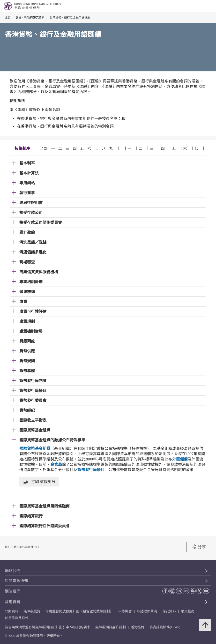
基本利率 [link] (27, 163)
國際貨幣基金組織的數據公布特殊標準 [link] (52, 440)
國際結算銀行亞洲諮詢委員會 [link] (45, 526)
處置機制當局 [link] (31, 331)
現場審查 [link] (27, 262)
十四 (161, 148)
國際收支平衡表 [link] (33, 420)
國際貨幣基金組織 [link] (35, 430)
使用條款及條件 (17, 618)
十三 (150, 148)
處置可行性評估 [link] (33, 312)
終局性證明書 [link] (31, 203)
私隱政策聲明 (147, 611)
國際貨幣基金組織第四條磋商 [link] (45, 506)
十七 (194, 148)
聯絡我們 (13, 571)
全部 (44, 148)
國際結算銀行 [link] (31, 516)
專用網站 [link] (27, 183)
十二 (139, 148)
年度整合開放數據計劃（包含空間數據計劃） (79, 611)
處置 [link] (23, 302)
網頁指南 (188, 611)
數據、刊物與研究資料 (30, 18)
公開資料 (12, 611)
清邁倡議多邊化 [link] (33, 252)
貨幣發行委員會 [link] (33, 401)
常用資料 (13, 602)
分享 (199, 547)
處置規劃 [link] (27, 321)
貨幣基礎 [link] (27, 371)
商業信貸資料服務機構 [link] (39, 272)
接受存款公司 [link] (31, 213)
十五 (172, 148)
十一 (127, 148)
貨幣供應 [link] (27, 351)
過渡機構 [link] (27, 292)
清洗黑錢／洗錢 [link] (33, 242)
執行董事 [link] (27, 193)
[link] (200, 6)
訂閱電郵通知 (16, 581)
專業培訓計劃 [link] (31, 282)
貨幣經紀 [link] (27, 410)
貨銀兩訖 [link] (27, 341)
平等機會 (125, 611)
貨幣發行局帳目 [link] (33, 391)
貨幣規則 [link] (27, 361)
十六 (183, 148)
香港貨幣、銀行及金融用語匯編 (70, 18)
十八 (205, 148)
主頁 (8, 18)
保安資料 (169, 611)
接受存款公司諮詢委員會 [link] (41, 223)
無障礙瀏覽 (32, 611)
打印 (39, 482)
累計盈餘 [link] (27, 232)
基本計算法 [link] (29, 173)
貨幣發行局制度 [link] (33, 381)
